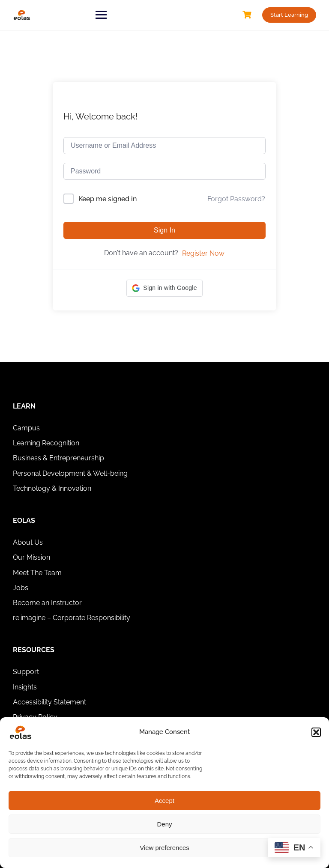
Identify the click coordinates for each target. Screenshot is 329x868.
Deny (164, 824)
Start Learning (289, 15)
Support (26, 672)
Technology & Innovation (52, 488)
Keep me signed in (108, 199)
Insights (25, 687)
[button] (316, 732)
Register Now (203, 253)
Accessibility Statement (49, 702)
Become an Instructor (47, 603)
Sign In (164, 230)
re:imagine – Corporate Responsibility (72, 618)
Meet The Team (37, 573)
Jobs (21, 588)
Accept (164, 801)
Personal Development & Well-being (70, 473)
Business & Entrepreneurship (58, 458)
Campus (26, 428)
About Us (28, 542)
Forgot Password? (236, 199)
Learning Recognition (46, 443)
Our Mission (31, 557)
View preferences (164, 848)
